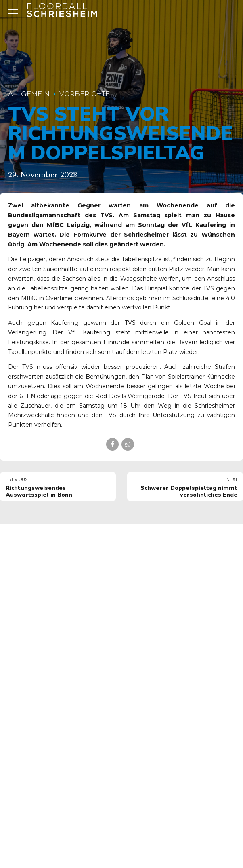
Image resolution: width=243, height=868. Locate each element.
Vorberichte (85, 94)
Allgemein (29, 94)
